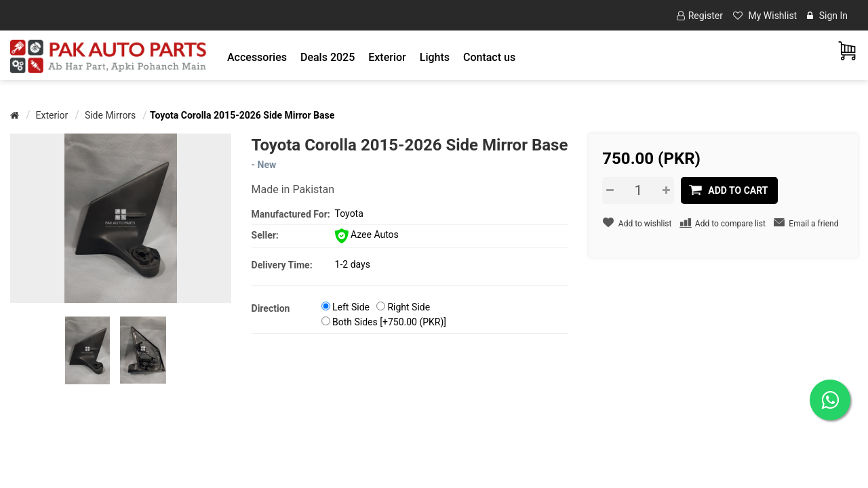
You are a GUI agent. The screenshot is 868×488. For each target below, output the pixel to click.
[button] (257, 57)
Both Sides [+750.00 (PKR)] (389, 322)
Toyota (349, 213)
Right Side (409, 307)
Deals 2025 (328, 57)
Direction (271, 308)
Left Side (351, 307)
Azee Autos (367, 235)
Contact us (489, 57)
